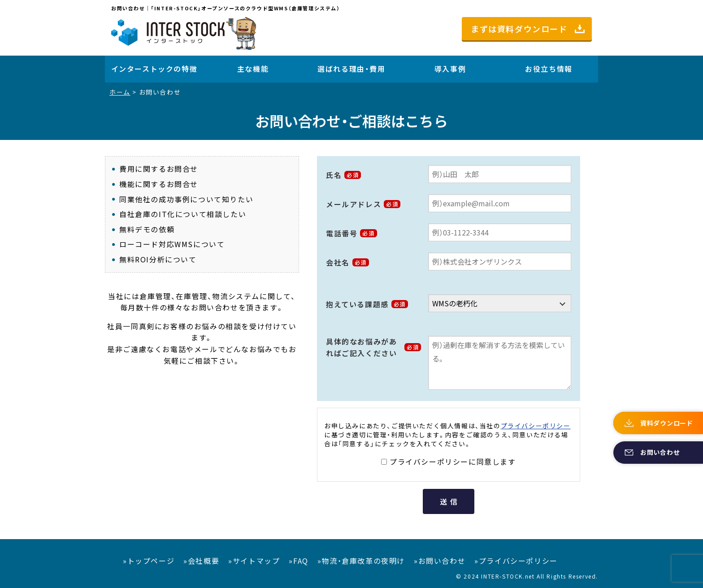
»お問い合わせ (440, 561)
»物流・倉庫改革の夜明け (361, 561)
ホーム (120, 92)
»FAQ (298, 561)
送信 (450, 501)
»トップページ (149, 561)
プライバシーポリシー (536, 426)
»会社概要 (201, 561)
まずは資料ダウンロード (519, 29)
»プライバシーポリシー (516, 561)
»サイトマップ (254, 561)
